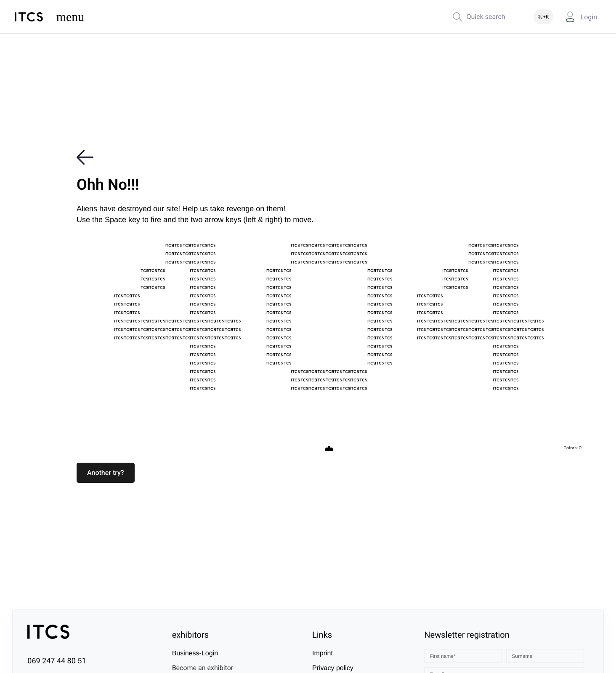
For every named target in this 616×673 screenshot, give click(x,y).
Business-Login (195, 653)
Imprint (323, 653)
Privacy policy (333, 668)
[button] (106, 473)
